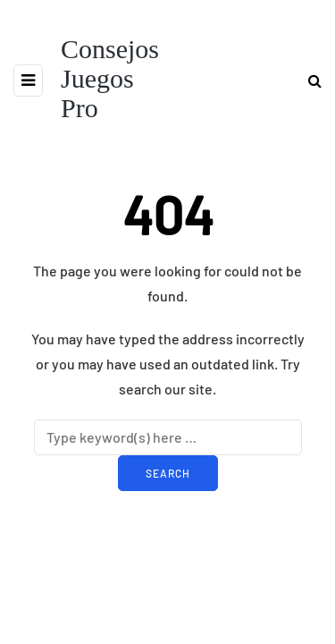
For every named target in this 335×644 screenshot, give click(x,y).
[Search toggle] (308, 80)
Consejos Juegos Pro (110, 78)
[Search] (168, 437)
